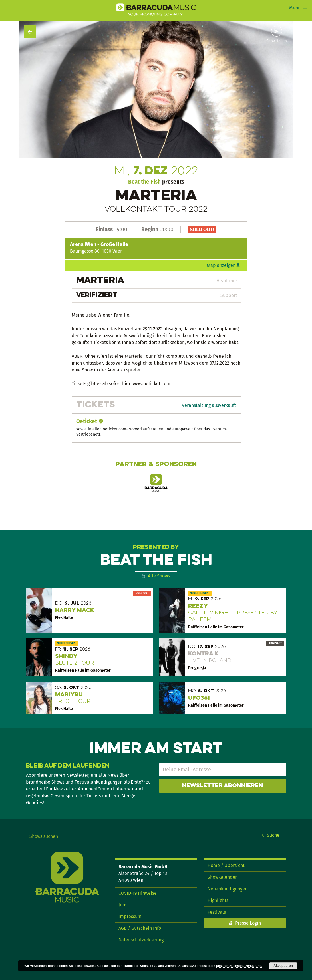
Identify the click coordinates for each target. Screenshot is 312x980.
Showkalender (222, 877)
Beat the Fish (144, 182)
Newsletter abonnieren (223, 786)
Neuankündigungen (228, 889)
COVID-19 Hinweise (138, 893)
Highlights (218, 900)
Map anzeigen (221, 265)
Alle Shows (159, 576)
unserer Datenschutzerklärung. (239, 966)
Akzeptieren (283, 966)
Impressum (130, 916)
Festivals (217, 912)
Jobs (123, 905)
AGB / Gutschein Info (140, 928)
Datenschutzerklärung (141, 940)
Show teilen (277, 41)
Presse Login (248, 923)
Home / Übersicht (226, 865)
